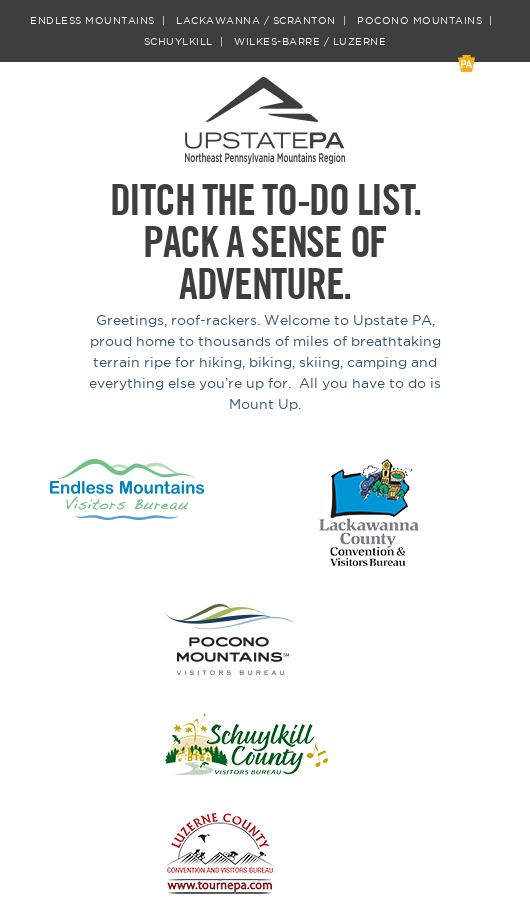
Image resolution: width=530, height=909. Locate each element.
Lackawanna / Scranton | (264, 21)
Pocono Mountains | (428, 21)
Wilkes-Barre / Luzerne (310, 42)
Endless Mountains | (101, 21)
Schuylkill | (187, 42)
